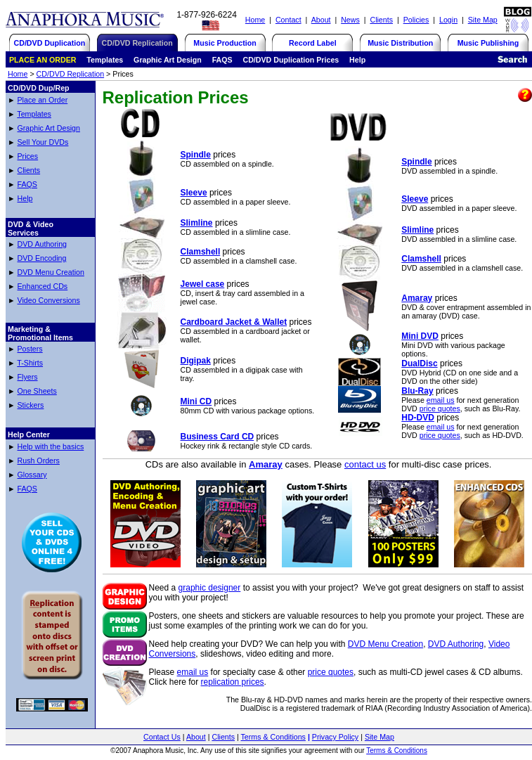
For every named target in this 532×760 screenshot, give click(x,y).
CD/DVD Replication (71, 74)
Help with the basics (51, 446)
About (321, 20)
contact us (365, 464)
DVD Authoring (43, 244)
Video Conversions (49, 300)
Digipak (196, 361)
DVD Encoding (42, 258)
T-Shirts (30, 363)
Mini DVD (420, 336)
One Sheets (37, 391)
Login (448, 20)
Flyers (28, 377)
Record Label (313, 43)
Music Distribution (400, 43)
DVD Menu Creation (51, 272)
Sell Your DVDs (43, 142)
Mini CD (196, 401)
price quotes (440, 408)
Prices (28, 156)
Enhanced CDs (43, 286)
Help (25, 198)
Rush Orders (39, 460)
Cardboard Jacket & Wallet (234, 322)
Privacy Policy (335, 737)
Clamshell (201, 252)
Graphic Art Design (49, 128)
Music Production (225, 43)
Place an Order (43, 100)
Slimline (197, 223)
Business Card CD (218, 437)
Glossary (32, 475)
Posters (30, 349)
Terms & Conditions (273, 737)
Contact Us (162, 737)
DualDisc (419, 363)
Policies (416, 20)
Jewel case (203, 284)
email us (441, 400)
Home (255, 20)
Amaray (417, 298)
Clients (381, 20)
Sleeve (194, 193)
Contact (288, 20)
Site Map (483, 20)
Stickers (31, 405)
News (350, 20)
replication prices (233, 682)
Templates (34, 114)
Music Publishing (488, 43)
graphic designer (210, 588)
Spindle (196, 155)
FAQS (27, 184)
